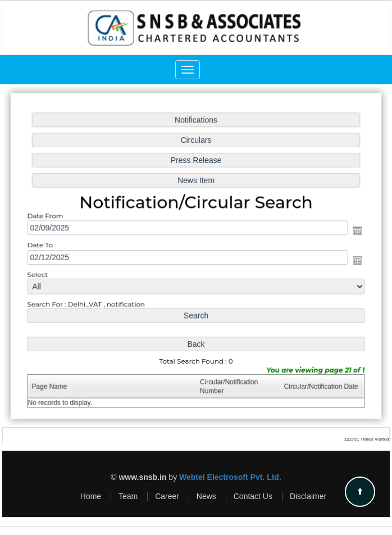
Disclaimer (308, 496)
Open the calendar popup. (355, 231)
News (206, 496)
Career (167, 496)
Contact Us (253, 496)
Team (128, 496)
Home (91, 496)
